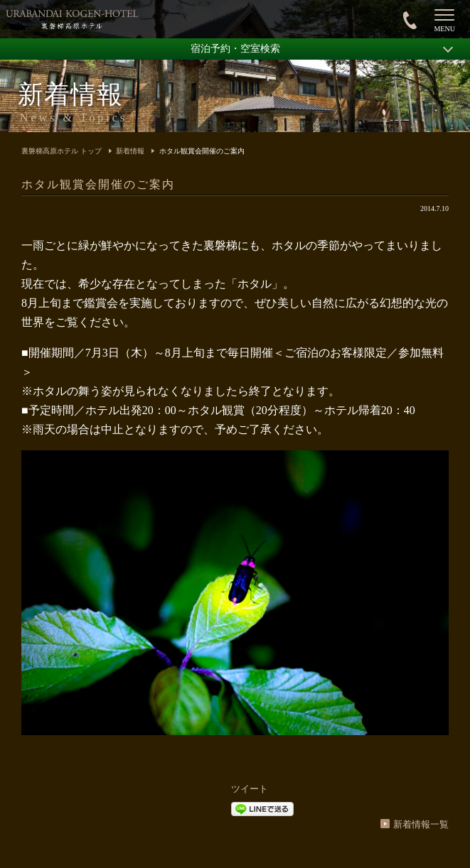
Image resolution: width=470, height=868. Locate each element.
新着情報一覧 (421, 824)
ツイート (250, 789)
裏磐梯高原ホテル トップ (62, 151)
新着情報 (130, 151)
